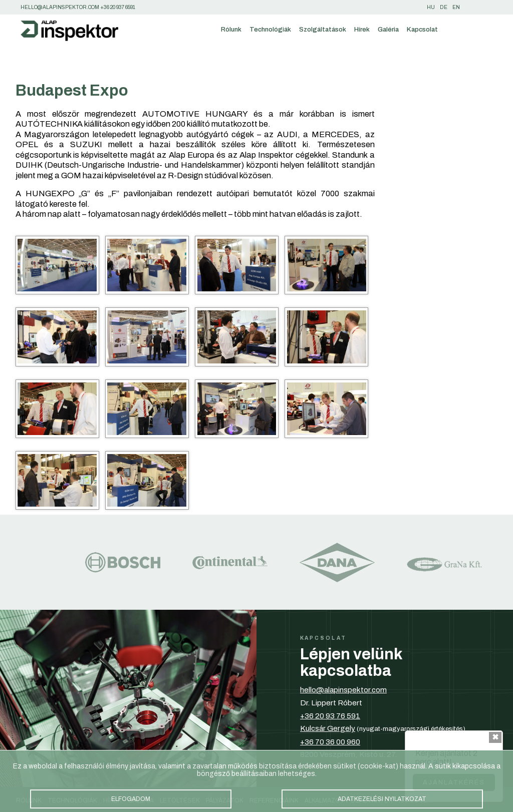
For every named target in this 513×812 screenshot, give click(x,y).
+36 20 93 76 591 (330, 716)
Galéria (388, 29)
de (444, 7)
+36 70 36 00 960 (330, 742)
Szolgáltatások (323, 29)
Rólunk (231, 29)
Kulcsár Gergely (328, 728)
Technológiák (270, 29)
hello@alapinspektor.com (343, 690)
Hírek (362, 29)
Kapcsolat (422, 29)
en (456, 7)
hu (431, 7)
